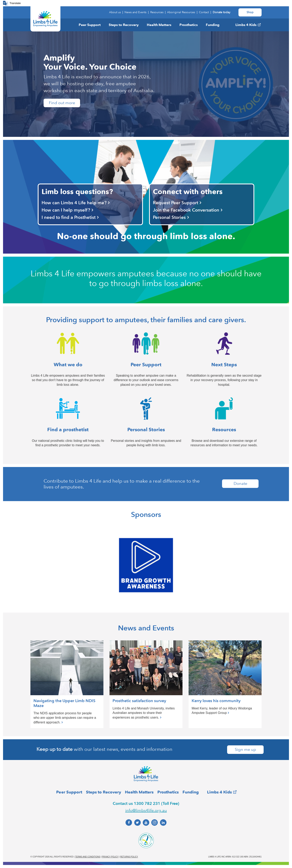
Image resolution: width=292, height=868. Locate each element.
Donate (240, 484)
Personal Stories (169, 217)
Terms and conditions (88, 857)
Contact (204, 12)
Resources (157, 12)
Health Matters (159, 25)
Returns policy (129, 857)
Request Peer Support (176, 203)
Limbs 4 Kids (246, 25)
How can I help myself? (66, 210)
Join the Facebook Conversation (186, 210)
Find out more (62, 103)
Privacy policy (110, 857)
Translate (15, 3)
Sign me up (245, 750)
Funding (213, 25)
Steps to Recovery (124, 25)
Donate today (222, 12)
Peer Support (90, 25)
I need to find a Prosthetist (69, 217)
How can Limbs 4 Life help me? (74, 203)
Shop (250, 12)
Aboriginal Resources (181, 12)
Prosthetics (189, 25)
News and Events (135, 12)
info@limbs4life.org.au (146, 810)
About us (115, 12)
